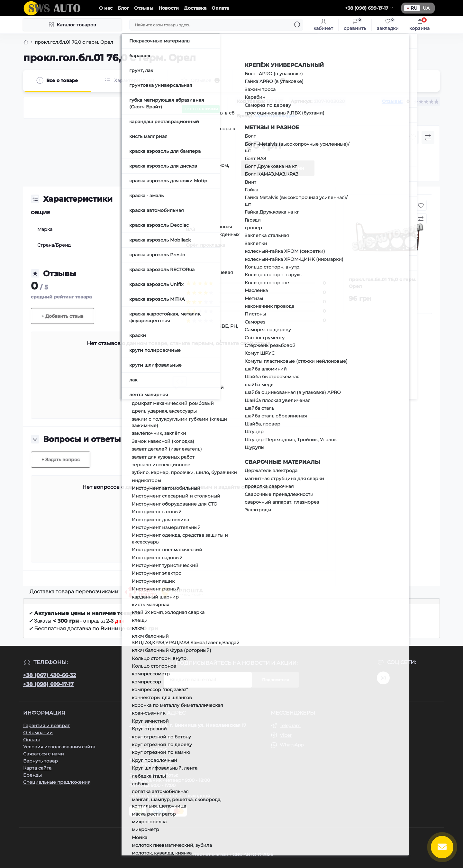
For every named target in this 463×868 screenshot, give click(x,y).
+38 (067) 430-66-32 (50, 675)
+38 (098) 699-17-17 (48, 684)
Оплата (220, 8)
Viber (286, 735)
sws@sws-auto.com (152, 738)
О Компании (38, 733)
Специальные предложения (57, 782)
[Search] (297, 25)
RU (412, 8)
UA (426, 8)
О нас (106, 8)
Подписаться (275, 680)
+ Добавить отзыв (63, 316)
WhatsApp (292, 745)
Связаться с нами (44, 754)
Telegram (290, 726)
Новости (169, 8)
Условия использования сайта (59, 747)
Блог (123, 8)
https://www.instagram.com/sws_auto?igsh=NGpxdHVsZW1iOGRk (383, 678)
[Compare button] (428, 137)
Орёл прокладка (275, 116)
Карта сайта (37, 768)
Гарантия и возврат (46, 726)
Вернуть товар (41, 761)
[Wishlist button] (413, 137)
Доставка (195, 8)
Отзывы (144, 8)
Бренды (32, 775)
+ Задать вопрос (61, 460)
